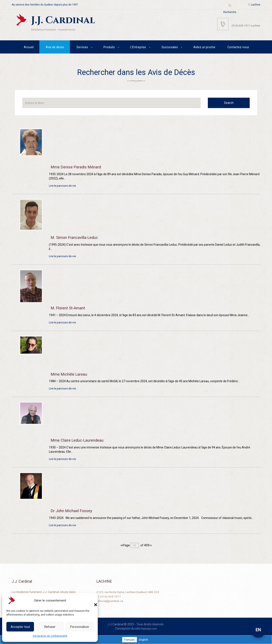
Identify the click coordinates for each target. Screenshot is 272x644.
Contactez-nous (238, 48)
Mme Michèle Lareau (71, 374)
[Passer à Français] (129, 639)
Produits (109, 48)
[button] (91, 600)
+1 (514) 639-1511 (109, 596)
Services (82, 48)
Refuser (50, 627)
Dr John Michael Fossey (73, 510)
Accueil (29, 48)
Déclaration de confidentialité (50, 636)
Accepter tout (20, 627)
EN (258, 630)
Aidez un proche (204, 48)
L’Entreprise (138, 48)
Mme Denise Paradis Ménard (78, 168)
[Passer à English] (144, 639)
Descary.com (149, 628)
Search (233, 104)
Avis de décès (55, 48)
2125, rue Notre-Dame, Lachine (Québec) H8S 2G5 (130, 592)
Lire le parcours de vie (63, 186)
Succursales (170, 48)
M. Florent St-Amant (70, 308)
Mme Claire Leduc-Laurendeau (79, 440)
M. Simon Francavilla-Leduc (77, 238)
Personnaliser (80, 627)
